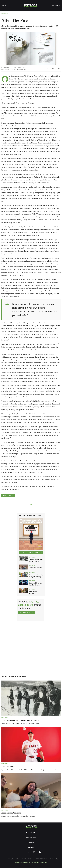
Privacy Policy (12, 859)
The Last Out (7, 767)
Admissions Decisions (35, 568)
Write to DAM (8, 495)
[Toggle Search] (56, 5)
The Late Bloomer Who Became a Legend (20, 720)
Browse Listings (26, 613)
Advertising (4, 859)
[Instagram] (53, 68)
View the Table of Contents (31, 552)
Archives (31, 843)
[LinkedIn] (59, 68)
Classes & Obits (31, 838)
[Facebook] (41, 68)
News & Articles (31, 833)
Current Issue (31, 848)
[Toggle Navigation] (5, 5)
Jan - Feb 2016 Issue (21, 69)
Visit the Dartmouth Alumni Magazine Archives (31, 863)
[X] (47, 68)
